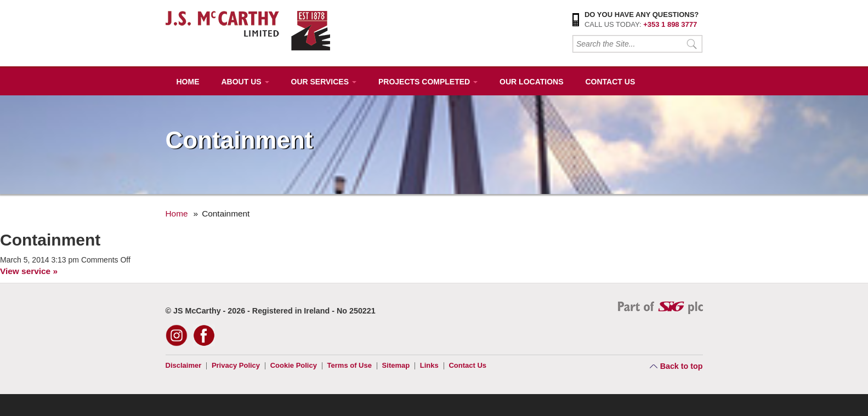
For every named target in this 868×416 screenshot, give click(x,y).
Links (429, 365)
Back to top (682, 366)
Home (188, 82)
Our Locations (531, 82)
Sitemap (396, 365)
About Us (245, 82)
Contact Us (610, 82)
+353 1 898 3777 (670, 24)
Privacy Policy (236, 365)
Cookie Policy (294, 365)
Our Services (324, 82)
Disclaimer (184, 365)
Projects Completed (428, 82)
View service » (29, 271)
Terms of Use (350, 365)
